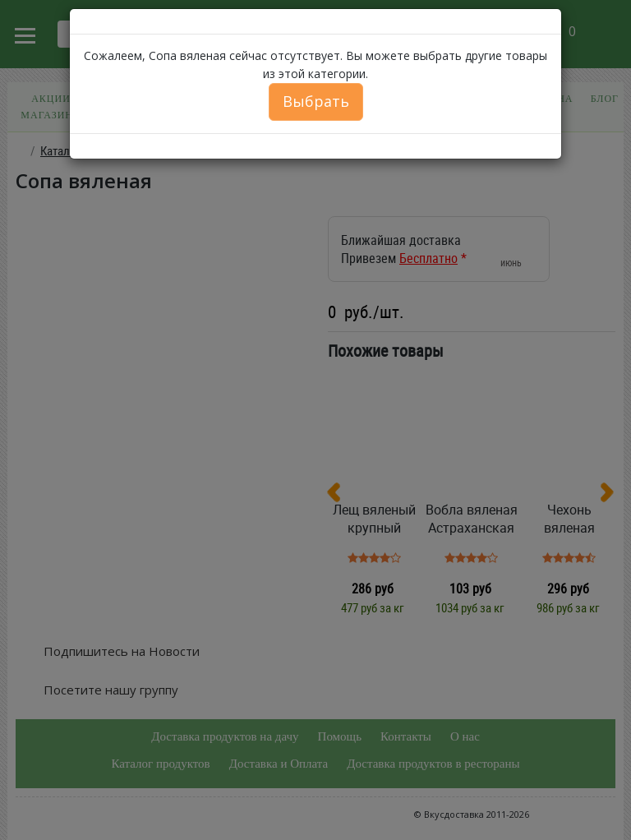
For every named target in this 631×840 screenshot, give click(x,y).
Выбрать (316, 101)
